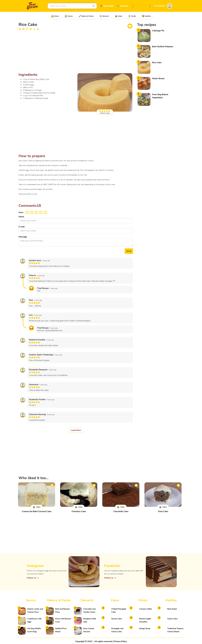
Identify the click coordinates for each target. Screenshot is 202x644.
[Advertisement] (76, 53)
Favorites (124, 6)
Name (21, 217)
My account (160, 6)
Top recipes (108, 6)
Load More (76, 430)
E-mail (22, 227)
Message (23, 237)
